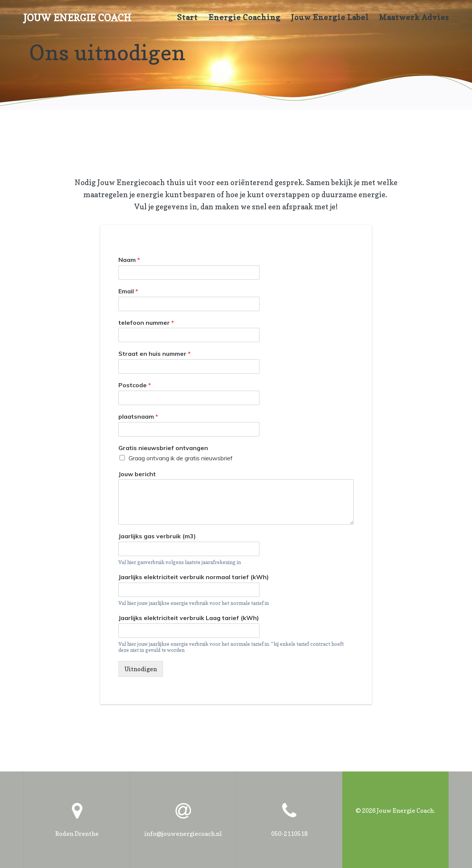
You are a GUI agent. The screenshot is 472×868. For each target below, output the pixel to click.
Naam (129, 260)
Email (128, 291)
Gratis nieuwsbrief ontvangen (163, 448)
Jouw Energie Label (330, 17)
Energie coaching (245, 17)
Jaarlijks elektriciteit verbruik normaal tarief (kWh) (194, 577)
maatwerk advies (414, 17)
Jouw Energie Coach (77, 18)
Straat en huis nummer (154, 354)
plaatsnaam (138, 416)
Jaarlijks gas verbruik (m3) (157, 536)
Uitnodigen (141, 669)
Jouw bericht (137, 474)
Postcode (135, 385)
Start (187, 17)
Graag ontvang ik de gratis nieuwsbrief (181, 458)
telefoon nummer (146, 323)
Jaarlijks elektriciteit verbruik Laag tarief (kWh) (189, 618)
